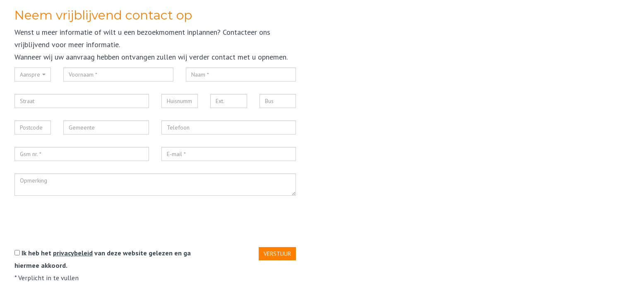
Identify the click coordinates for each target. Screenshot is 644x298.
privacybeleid (73, 253)
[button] (33, 74)
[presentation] (77, 224)
